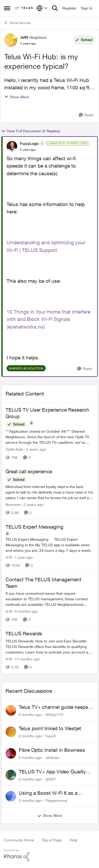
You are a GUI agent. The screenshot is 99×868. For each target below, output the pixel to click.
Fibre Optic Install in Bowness (52, 750)
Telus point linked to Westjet (50, 728)
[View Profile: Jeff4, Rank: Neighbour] (11, 40)
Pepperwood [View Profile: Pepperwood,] (56, 800)
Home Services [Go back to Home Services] (17, 23)
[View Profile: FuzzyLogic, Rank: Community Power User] (12, 146)
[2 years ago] (35, 449)
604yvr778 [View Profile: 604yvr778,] (55, 714)
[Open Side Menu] (7, 8)
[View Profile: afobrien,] (11, 753)
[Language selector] (42, 8)
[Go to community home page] (24, 8)
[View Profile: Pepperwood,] (11, 796)
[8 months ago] (25, 611)
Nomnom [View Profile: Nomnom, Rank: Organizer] (13, 504)
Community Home (19, 840)
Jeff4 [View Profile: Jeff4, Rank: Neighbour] (24, 37)
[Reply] (86, 115)
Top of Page (52, 840)
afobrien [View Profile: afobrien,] (53, 757)
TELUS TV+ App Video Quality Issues (52, 772)
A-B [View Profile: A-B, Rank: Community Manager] (9, 557)
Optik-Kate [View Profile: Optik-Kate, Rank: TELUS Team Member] (14, 449)
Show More (17, 97)
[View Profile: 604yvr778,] (11, 710)
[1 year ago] (23, 557)
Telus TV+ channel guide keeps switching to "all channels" (53, 707)
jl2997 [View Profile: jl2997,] (51, 779)
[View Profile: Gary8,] (11, 732)
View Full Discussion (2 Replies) (31, 131)
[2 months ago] (30, 714)
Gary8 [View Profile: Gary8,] (51, 736)
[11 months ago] (26, 659)
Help (74, 840)
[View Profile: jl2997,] (11, 775)
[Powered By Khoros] (49, 855)
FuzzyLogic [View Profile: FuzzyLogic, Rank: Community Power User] (29, 143)
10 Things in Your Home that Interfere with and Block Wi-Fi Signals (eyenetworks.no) (48, 319)
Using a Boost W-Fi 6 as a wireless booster (48, 793)
